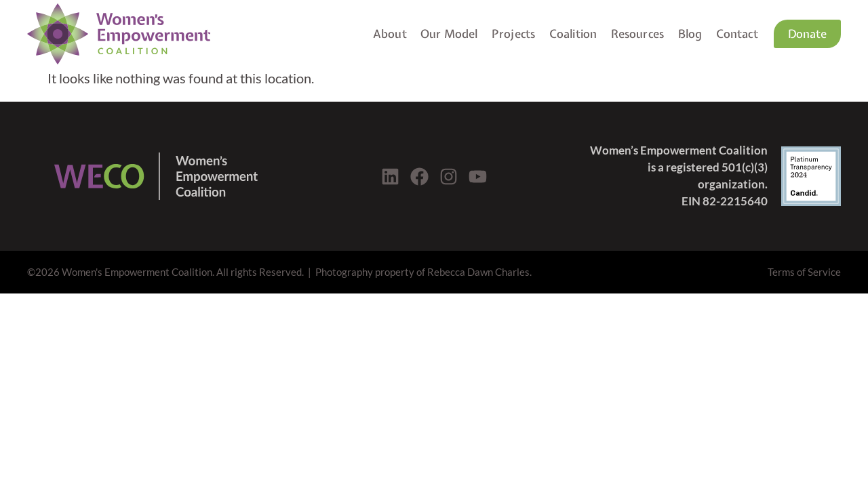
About (390, 34)
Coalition (573, 34)
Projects (513, 34)
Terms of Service (804, 272)
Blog (690, 34)
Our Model (449, 34)
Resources (638, 34)
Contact (737, 34)
